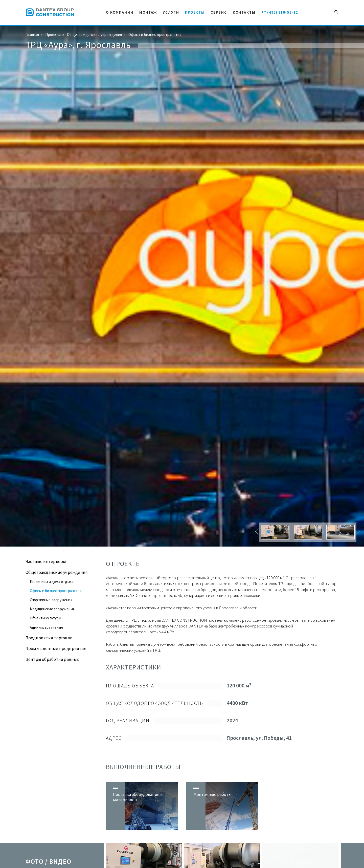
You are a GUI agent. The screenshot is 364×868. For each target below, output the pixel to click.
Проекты (53, 35)
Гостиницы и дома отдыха (52, 582)
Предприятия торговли (49, 638)
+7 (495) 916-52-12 (280, 12)
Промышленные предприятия (56, 648)
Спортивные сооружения (51, 600)
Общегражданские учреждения (95, 35)
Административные (47, 627)
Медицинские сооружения (52, 609)
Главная (32, 35)
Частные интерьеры (46, 561)
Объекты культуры (45, 618)
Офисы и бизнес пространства (155, 35)
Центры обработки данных (52, 659)
